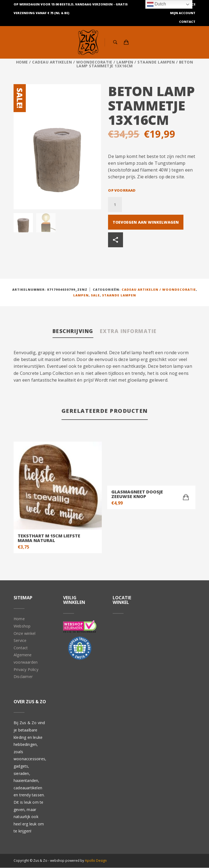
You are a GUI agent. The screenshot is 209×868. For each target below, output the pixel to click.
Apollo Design (96, 861)
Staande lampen (156, 62)
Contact (187, 22)
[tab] (70, 332)
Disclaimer (23, 677)
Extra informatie (130, 331)
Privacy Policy (26, 670)
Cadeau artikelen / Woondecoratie (72, 62)
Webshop (22, 626)
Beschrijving (70, 331)
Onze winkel (24, 634)
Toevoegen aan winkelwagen (146, 222)
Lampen (125, 62)
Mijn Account (183, 13)
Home (22, 62)
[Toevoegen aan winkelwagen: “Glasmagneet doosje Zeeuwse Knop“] (186, 498)
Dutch (156, 4)
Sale (95, 295)
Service (20, 641)
